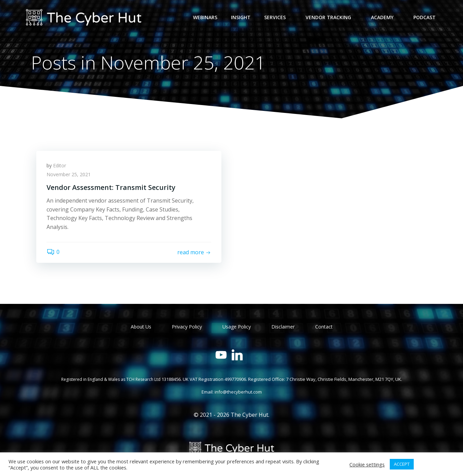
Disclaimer (283, 327)
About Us (141, 327)
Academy (385, 17)
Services (278, 17)
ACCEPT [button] (402, 464)
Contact (324, 327)
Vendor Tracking (331, 17)
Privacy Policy (187, 327)
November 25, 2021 (69, 174)
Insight (241, 17)
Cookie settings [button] (367, 464)
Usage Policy (237, 327)
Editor (60, 165)
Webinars (205, 17)
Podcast (425, 17)
